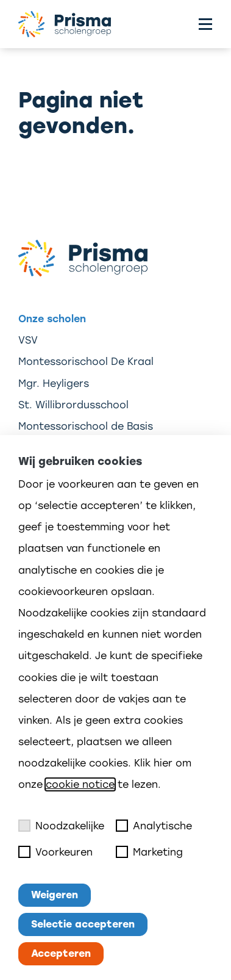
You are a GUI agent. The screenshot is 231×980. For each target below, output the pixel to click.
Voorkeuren (55, 852)
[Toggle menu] (205, 24)
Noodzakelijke (61, 826)
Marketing (149, 852)
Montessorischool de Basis (86, 426)
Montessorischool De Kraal (86, 362)
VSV (28, 340)
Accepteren (61, 953)
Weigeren (55, 895)
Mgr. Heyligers (54, 384)
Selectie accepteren (83, 924)
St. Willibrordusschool (73, 405)
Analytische (154, 826)
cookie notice (80, 784)
